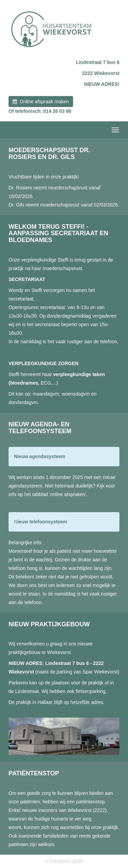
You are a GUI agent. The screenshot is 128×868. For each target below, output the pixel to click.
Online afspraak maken (41, 102)
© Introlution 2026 (64, 861)
